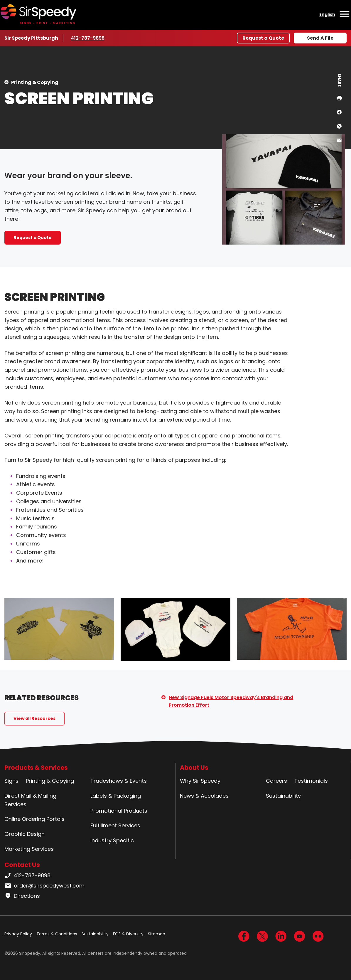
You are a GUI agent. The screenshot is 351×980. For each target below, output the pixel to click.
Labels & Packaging (116, 796)
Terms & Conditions (57, 934)
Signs (11, 781)
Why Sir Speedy (200, 781)
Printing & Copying (35, 82)
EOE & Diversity (128, 934)
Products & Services (36, 768)
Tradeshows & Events (119, 781)
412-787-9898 (88, 38)
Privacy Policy (18, 934)
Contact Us (22, 865)
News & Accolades (204, 796)
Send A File (320, 38)
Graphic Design (25, 834)
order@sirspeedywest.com (44, 886)
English (327, 14)
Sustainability (283, 796)
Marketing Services (29, 849)
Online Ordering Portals (34, 819)
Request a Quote (263, 38)
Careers (276, 781)
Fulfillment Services (115, 825)
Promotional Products (119, 811)
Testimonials (311, 781)
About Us (194, 768)
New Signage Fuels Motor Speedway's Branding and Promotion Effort (231, 701)
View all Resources (34, 718)
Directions (22, 896)
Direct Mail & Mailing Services (30, 800)
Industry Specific (112, 840)
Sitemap (157, 934)
